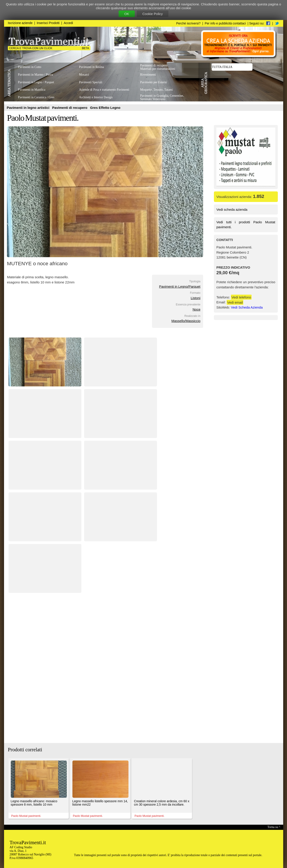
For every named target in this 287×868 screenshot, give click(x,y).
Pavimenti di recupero (70, 108)
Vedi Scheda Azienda (247, 307)
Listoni (195, 298)
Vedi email (235, 302)
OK (127, 14)
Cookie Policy (153, 14)
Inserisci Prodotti (48, 23)
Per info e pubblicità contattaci (225, 23)
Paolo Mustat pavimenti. (43, 118)
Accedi (68, 23)
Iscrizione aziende (20, 23)
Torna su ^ (274, 827)
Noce (197, 309)
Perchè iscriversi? (188, 23)
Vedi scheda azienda (232, 209)
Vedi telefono (241, 297)
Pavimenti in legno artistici (28, 108)
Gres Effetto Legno (105, 108)
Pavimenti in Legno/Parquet (180, 286)
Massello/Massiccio (186, 321)
